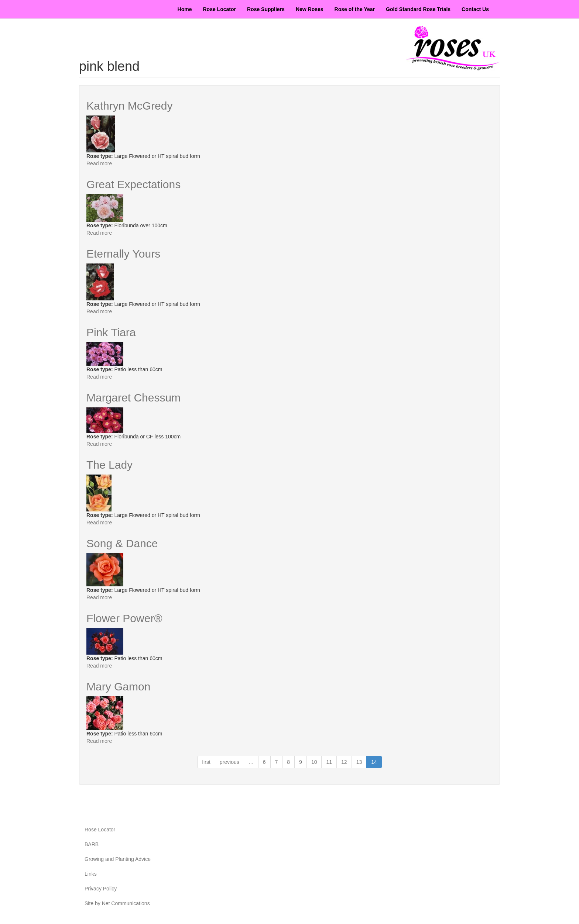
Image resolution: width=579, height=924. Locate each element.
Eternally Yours (123, 254)
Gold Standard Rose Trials (418, 9)
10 (314, 762)
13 (359, 762)
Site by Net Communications (117, 903)
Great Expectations (133, 184)
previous (229, 762)
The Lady (109, 465)
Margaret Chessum (133, 398)
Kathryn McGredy (129, 106)
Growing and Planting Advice (118, 859)
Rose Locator (220, 9)
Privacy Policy (101, 889)
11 (329, 762)
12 (344, 762)
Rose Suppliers (266, 9)
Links (91, 874)
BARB (92, 844)
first (206, 762)
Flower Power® (124, 618)
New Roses (310, 9)
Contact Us (475, 9)
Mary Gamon (118, 687)
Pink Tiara (111, 332)
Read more (99, 163)
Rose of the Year (355, 9)
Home (185, 9)
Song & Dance (122, 543)
